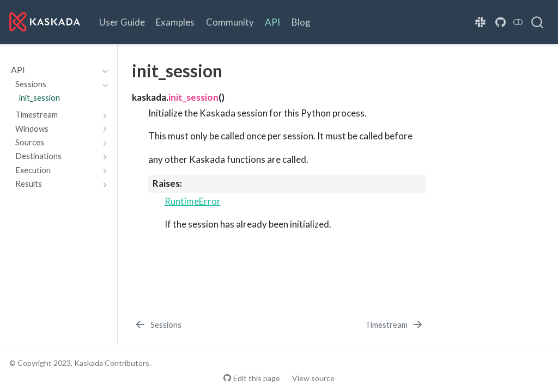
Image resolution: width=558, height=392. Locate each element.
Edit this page (257, 378)
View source (313, 378)
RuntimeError (193, 201)
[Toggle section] (103, 70)
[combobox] (538, 22)
